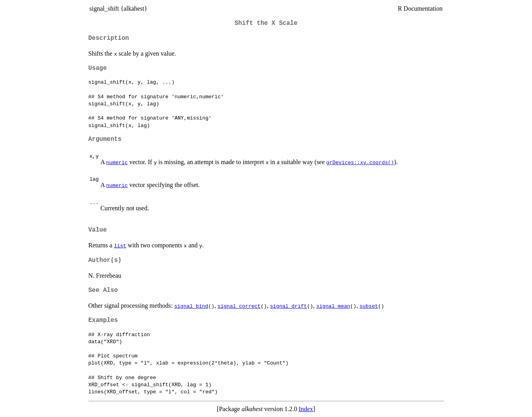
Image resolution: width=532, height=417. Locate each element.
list (120, 245)
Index (306, 409)
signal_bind (191, 306)
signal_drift (288, 306)
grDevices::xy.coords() (360, 162)
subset (369, 306)
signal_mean (333, 306)
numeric (117, 162)
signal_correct (239, 306)
